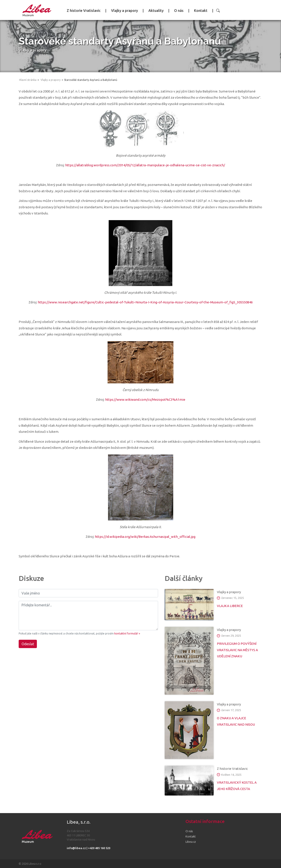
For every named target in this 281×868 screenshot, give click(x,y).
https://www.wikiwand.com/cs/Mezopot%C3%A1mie (145, 400)
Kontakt (201, 11)
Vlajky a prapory (124, 11)
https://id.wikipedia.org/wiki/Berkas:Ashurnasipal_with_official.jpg (145, 537)
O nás (179, 11)
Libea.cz (191, 842)
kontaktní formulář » (127, 633)
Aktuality (156, 11)
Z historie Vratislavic (84, 11)
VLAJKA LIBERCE (230, 606)
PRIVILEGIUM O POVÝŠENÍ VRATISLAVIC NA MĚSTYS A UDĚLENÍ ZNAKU (237, 650)
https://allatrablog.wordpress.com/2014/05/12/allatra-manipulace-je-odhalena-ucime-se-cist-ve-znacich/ (145, 165)
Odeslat (28, 644)
